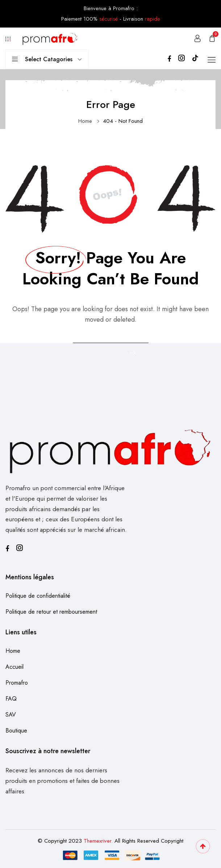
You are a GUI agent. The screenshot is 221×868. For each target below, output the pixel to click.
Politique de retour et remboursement (51, 612)
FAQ (11, 699)
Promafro (17, 683)
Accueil (14, 667)
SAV (11, 715)
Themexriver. (98, 841)
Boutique (16, 731)
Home (85, 121)
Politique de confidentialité (38, 596)
